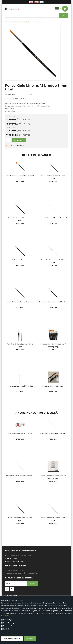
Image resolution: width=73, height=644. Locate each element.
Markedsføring (9, 623)
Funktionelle (8, 626)
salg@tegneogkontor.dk (15, 561)
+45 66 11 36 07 (12, 558)
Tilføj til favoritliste (15, 145)
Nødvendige (8, 620)
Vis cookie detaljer (7, 633)
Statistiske (7, 629)
